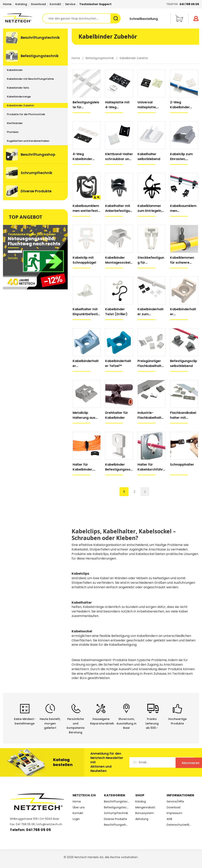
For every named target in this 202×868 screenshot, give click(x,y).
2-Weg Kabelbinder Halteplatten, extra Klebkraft (182, 105)
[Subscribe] (178, 762)
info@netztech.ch (50, 824)
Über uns (79, 807)
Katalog (21, 4)
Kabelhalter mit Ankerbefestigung (119, 208)
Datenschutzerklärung (179, 825)
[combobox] (81, 18)
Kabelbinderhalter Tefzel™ (118, 363)
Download (38, 4)
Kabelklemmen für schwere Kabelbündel (182, 260)
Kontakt (55, 4)
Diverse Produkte (115, 819)
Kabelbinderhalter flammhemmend (184, 312)
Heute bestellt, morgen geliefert (50, 723)
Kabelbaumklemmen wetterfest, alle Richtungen (86, 208)
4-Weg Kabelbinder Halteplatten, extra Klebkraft (85, 157)
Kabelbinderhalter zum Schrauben (151, 312)
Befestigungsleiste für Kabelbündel (86, 105)
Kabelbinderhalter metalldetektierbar (86, 364)
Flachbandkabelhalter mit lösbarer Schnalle (183, 415)
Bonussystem (145, 813)
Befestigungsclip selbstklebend (184, 363)
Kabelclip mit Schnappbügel (84, 260)
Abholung (142, 819)
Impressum (174, 813)
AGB (169, 819)
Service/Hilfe (175, 802)
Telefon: (183, 4)
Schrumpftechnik (116, 813)
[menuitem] (35, 38)
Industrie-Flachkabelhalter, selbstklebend (151, 415)
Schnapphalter (182, 465)
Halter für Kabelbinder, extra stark (83, 467)
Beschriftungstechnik (117, 802)
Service (70, 4)
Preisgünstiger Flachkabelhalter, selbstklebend (151, 364)
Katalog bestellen (63, 762)
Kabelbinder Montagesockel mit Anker (118, 260)
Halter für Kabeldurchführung (151, 467)
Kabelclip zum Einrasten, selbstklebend (181, 157)
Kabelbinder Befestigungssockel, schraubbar (119, 467)
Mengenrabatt (145, 807)
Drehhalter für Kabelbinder (117, 415)
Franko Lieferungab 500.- (152, 723)
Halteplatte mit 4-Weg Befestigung (117, 105)
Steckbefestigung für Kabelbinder (151, 260)
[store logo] (23, 18)
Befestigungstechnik (100, 58)
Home (7, 4)
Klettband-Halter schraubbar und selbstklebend (119, 157)
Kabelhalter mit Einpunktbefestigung (86, 312)
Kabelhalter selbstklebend (149, 157)
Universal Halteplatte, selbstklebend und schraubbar (151, 105)
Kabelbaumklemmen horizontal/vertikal (184, 208)
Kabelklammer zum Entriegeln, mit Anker (150, 208)
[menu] (35, 114)
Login (76, 819)
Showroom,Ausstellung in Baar (126, 723)
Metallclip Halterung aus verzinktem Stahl (86, 415)
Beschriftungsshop (117, 825)
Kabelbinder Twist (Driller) (116, 312)
